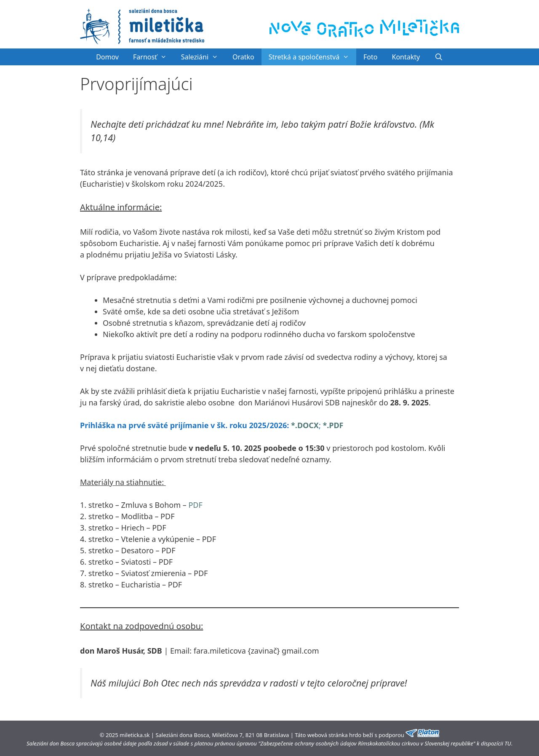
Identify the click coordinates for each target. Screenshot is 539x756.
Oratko (243, 57)
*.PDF (333, 425)
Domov (107, 57)
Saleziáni (203, 57)
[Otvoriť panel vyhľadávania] (439, 57)
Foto (370, 57)
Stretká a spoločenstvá (312, 57)
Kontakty (406, 57)
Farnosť (153, 57)
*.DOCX (305, 425)
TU (508, 743)
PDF (195, 505)
